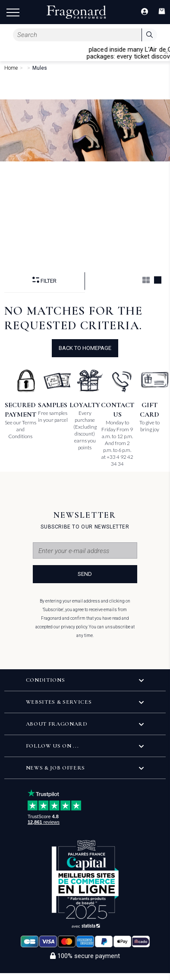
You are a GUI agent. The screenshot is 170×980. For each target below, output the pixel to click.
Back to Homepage (85, 348)
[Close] (166, 53)
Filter (44, 280)
